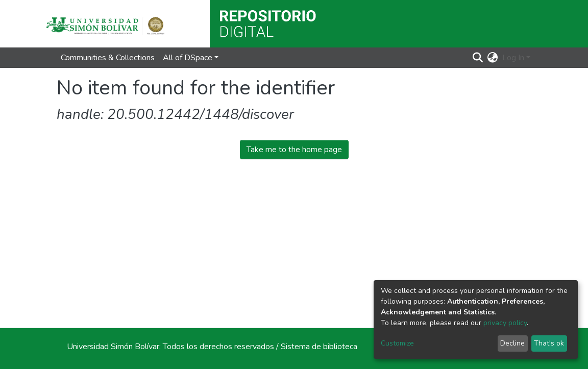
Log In (513, 58)
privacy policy (505, 323)
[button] (493, 58)
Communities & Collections (108, 58)
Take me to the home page (294, 150)
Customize (397, 343)
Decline (512, 343)
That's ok (549, 343)
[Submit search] (478, 58)
